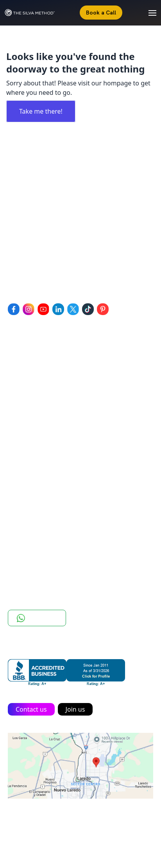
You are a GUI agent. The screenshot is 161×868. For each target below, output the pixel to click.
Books (17, 513)
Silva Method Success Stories (50, 451)
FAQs (15, 524)
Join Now (21, 556)
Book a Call (101, 13)
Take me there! (41, 111)
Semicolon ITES (119, 829)
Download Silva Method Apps (51, 545)
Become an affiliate (36, 535)
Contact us (31, 709)
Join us (75, 709)
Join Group (37, 618)
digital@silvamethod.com (57, 270)
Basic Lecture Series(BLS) (44, 395)
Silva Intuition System (39, 373)
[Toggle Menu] (148, 13)
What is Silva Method (38, 440)
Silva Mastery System (39, 384)
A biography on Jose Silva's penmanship (66, 462)
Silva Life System (32, 362)
